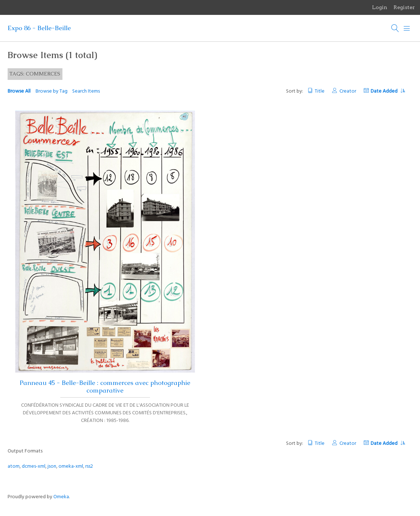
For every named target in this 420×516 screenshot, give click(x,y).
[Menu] (407, 28)
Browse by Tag (52, 91)
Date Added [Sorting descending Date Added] (388, 91)
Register (404, 7)
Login (380, 7)
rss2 (89, 466)
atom (14, 466)
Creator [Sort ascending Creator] (348, 91)
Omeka (61, 497)
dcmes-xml (34, 466)
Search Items (86, 91)
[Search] (395, 28)
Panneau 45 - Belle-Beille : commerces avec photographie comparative (105, 387)
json (52, 466)
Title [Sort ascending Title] (320, 91)
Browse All (19, 91)
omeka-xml (71, 466)
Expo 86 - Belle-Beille (39, 28)
